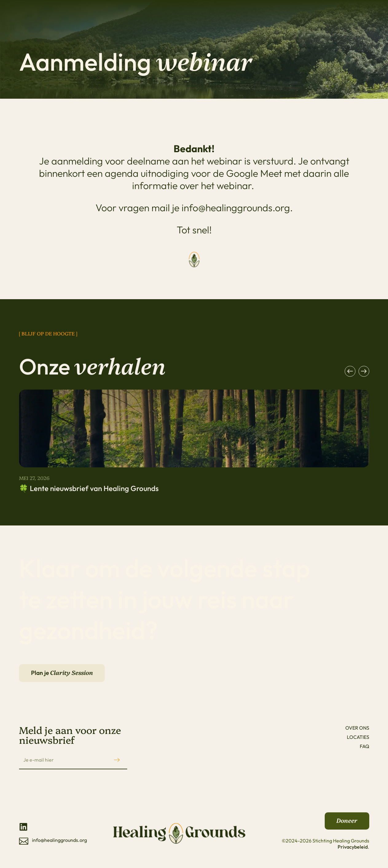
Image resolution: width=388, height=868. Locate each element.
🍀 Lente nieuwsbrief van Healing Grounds (89, 488)
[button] (350, 371)
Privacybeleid (353, 850)
